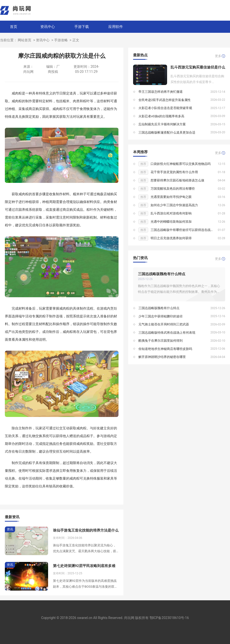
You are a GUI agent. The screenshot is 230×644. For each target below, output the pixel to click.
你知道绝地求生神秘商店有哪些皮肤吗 (165, 349)
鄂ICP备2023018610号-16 (169, 618)
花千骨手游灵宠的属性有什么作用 (174, 172)
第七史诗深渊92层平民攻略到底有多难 (84, 566)
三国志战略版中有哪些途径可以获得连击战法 (182, 230)
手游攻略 (61, 40)
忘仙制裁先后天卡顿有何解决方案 (162, 124)
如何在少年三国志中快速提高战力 (174, 205)
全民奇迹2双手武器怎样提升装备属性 (165, 100)
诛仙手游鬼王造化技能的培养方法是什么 (86, 530)
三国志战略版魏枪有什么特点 (162, 274)
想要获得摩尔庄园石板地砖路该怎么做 (177, 180)
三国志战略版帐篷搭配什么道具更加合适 (167, 132)
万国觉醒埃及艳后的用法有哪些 (173, 189)
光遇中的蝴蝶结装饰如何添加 (171, 222)
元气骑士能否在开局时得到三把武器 (164, 324)
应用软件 (116, 27)
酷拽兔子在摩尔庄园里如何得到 (161, 341)
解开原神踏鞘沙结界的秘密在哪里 (162, 357)
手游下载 (82, 27)
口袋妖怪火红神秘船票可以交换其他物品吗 (181, 164)
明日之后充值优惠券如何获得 (171, 238)
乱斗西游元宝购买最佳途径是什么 (198, 67)
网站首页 (25, 40)
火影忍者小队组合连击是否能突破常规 (165, 108)
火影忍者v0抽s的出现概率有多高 (161, 116)
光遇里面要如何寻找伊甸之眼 (171, 197)
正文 (76, 40)
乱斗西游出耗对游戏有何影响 (171, 213)
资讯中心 (48, 27)
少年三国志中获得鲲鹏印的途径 (161, 316)
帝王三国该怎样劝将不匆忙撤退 (161, 92)
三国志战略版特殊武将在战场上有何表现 (167, 333)
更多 (218, 56)
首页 (14, 27)
